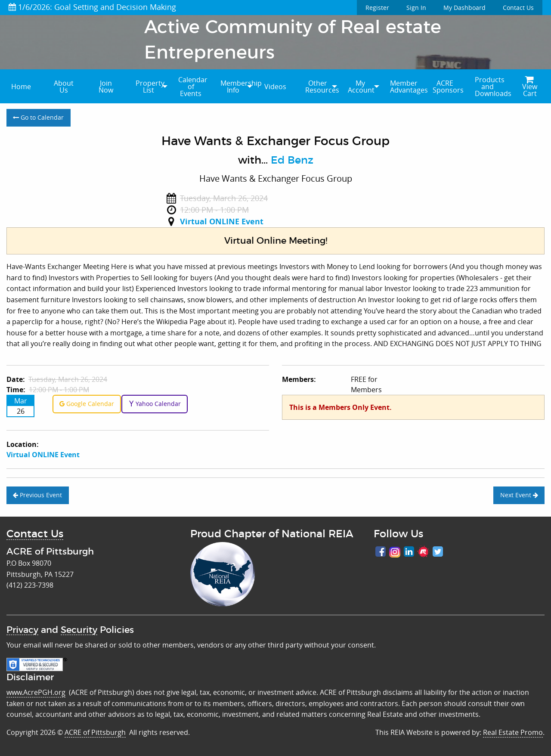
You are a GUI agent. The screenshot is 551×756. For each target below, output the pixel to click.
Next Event (519, 495)
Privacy (22, 630)
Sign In (416, 8)
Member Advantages (407, 87)
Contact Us (518, 8)
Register (377, 8)
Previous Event (37, 495)
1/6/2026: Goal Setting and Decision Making (92, 7)
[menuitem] (21, 87)
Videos (275, 87)
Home (21, 87)
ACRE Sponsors (448, 87)
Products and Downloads (492, 87)
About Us (64, 87)
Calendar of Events (193, 87)
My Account (361, 87)
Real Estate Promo (513, 732)
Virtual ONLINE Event (222, 222)
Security (79, 630)
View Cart (530, 87)
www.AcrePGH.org (36, 692)
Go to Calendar (38, 117)
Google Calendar (87, 404)
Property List (150, 87)
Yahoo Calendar (155, 404)
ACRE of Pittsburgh (95, 732)
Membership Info (237, 87)
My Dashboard (464, 8)
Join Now (106, 87)
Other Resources (322, 87)
